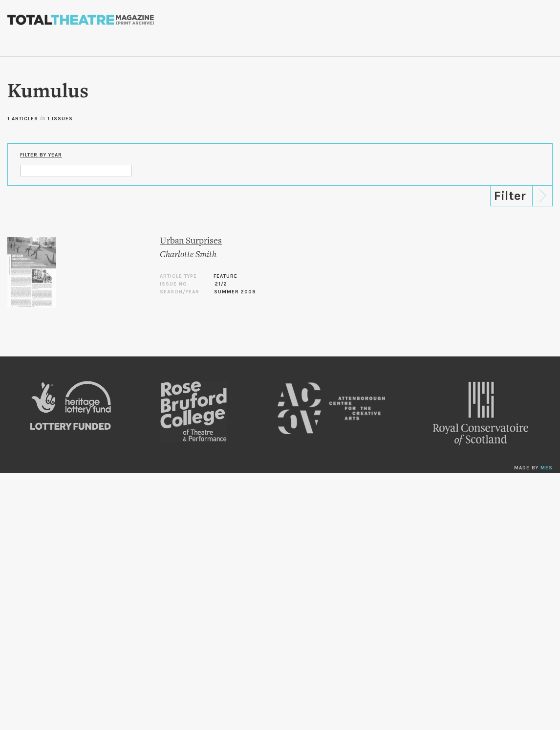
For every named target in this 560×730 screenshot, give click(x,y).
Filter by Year (41, 155)
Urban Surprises (191, 241)
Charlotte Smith (188, 255)
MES (547, 468)
